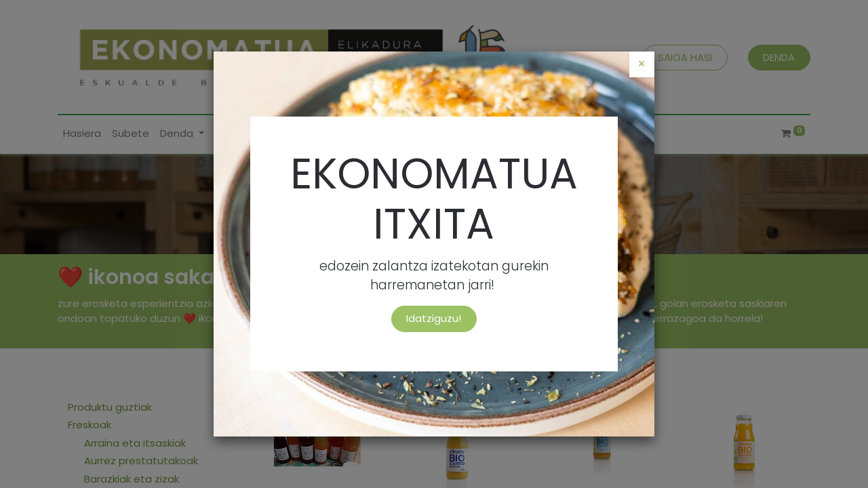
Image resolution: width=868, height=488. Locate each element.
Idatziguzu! (434, 318)
